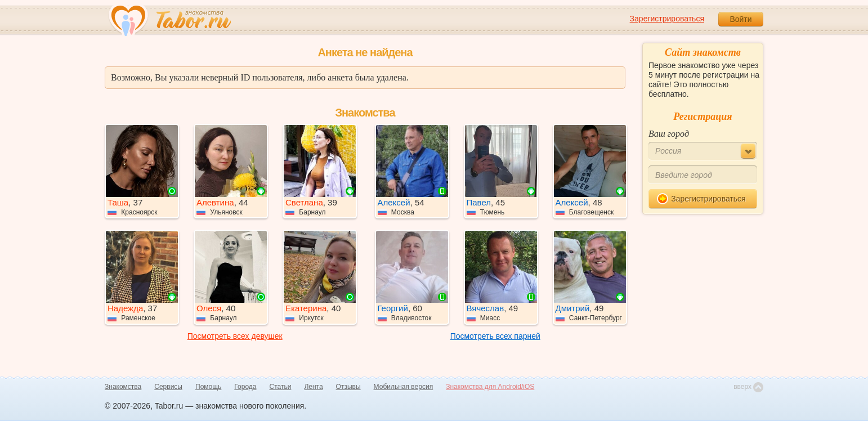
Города (245, 387)
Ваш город (669, 134)
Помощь (208, 387)
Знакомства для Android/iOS (490, 387)
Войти (741, 19)
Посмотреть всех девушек (235, 336)
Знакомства (123, 387)
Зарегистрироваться (667, 19)
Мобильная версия (404, 387)
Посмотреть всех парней (495, 336)
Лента (313, 387)
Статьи (281, 387)
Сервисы (168, 387)
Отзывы (348, 387)
